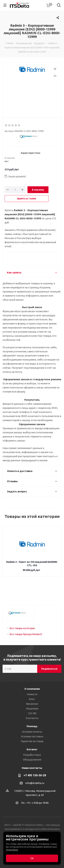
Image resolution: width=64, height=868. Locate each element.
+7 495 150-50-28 (35, 775)
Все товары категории (22, 628)
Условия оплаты (32, 732)
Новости (32, 694)
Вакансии (32, 704)
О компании (32, 689)
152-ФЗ (32, 713)
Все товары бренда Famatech (26, 634)
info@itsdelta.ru (35, 783)
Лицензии (32, 709)
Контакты (32, 718)
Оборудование (32, 760)
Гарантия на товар (32, 741)
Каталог (32, 749)
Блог (32, 699)
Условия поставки (32, 736)
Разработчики (32, 755)
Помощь (32, 726)
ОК (32, 858)
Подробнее (12, 850)
